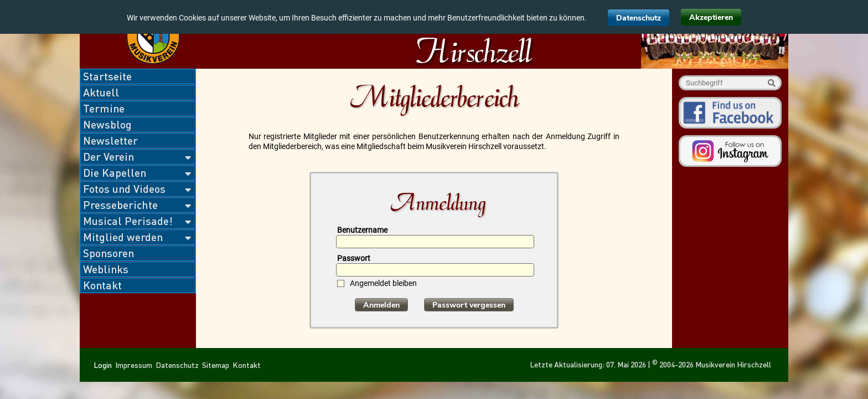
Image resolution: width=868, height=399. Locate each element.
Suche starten (771, 83)
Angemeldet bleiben (383, 283)
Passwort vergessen (469, 305)
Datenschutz (639, 18)
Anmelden (381, 305)
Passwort (354, 258)
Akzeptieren (711, 17)
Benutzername (362, 230)
